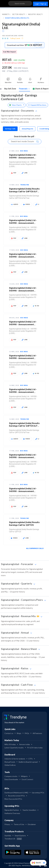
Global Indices (10, 765)
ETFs (31, 759)
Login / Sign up (41, 4)
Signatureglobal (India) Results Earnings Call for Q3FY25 (24, 524)
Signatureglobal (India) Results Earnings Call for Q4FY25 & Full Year (24, 426)
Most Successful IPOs (13, 799)
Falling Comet (15, 38)
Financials (23, 89)
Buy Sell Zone (10, 89)
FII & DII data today (35, 748)
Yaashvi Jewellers (29, 810)
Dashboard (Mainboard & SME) (16, 793)
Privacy (7, 824)
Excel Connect (27, 779)
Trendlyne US (13, 839)
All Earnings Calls (36, 548)
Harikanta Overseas (12, 813)
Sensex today (25, 744)
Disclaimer (32, 824)
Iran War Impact (10, 52)
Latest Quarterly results (14, 748)
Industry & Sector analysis (15, 759)
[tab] (10, 129)
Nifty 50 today (10, 744)
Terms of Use (19, 824)
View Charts (17, 105)
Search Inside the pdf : (25, 136)
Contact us (9, 733)
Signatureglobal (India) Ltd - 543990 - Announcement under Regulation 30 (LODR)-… (24, 158)
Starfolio (8, 836)
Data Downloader (11, 779)
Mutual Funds (10, 762)
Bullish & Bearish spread (28, 762)
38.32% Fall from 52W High (15, 63)
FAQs (27, 733)
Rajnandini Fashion (12, 810)
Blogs (19, 733)
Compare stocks (11, 776)
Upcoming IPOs (38, 793)
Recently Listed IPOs (16, 796)
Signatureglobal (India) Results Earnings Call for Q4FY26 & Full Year (24, 191)
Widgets (24, 776)
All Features (37, 733)
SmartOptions (20, 836)
